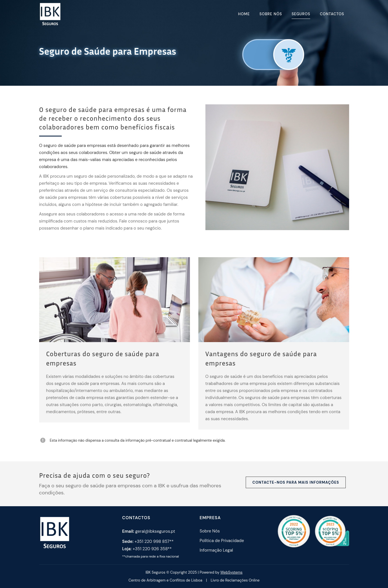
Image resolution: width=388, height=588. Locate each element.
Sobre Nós (210, 531)
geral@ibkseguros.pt (155, 531)
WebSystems (231, 572)
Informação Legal (216, 550)
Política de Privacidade (222, 541)
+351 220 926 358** (152, 549)
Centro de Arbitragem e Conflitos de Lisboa (165, 580)
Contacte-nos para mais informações (296, 482)
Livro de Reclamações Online (235, 580)
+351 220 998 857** (154, 541)
